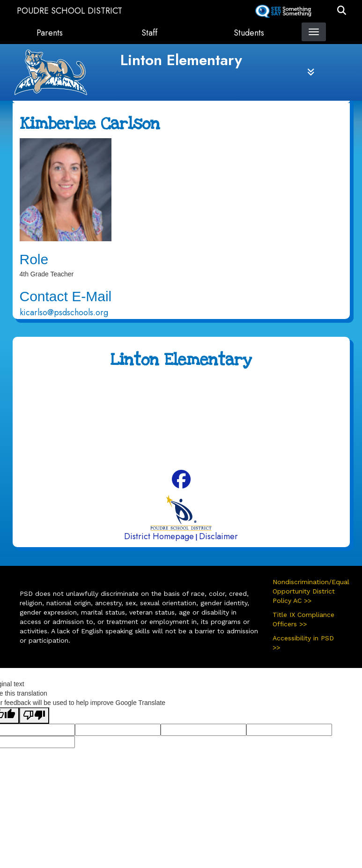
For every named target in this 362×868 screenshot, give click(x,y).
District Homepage (159, 536)
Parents (50, 33)
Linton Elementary (181, 60)
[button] (342, 11)
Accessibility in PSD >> (303, 643)
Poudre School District (70, 11)
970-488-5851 (215, 417)
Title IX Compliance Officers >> (303, 619)
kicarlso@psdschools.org (64, 312)
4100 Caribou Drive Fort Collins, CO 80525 (199, 383)
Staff (149, 33)
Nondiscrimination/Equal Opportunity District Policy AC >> (308, 591)
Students (249, 33)
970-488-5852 (190, 450)
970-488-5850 (196, 400)
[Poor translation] (34, 716)
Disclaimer (218, 536)
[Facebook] (181, 483)
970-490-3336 (238, 434)
